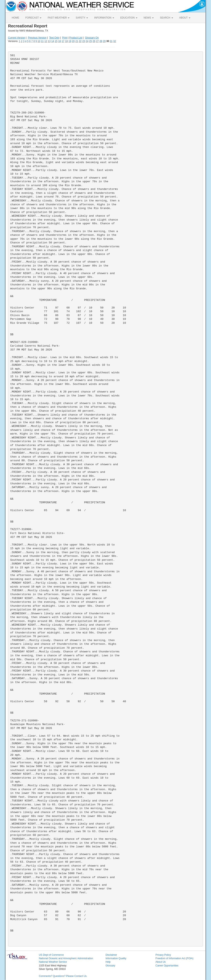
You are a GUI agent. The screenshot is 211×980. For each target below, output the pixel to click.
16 (59, 41)
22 (80, 41)
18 (66, 41)
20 (73, 41)
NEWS (149, 18)
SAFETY (82, 18)
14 (53, 41)
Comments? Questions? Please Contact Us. (63, 976)
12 (46, 41)
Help (108, 962)
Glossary (110, 966)
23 (84, 41)
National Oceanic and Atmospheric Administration (66, 958)
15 (56, 41)
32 (114, 41)
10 (39, 41)
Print (65, 38)
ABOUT (185, 18)
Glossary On (92, 38)
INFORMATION (104, 18)
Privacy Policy (163, 955)
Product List (76, 38)
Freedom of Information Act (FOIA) (174, 958)
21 (77, 41)
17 (63, 41)
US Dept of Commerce (51, 955)
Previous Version (37, 38)
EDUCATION (129, 18)
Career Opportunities (167, 966)
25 (91, 41)
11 (42, 41)
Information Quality (116, 958)
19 (70, 41)
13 (49, 41)
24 (87, 41)
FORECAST (33, 18)
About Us (160, 962)
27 (97, 41)
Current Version (17, 38)
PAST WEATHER (59, 18)
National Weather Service (53, 962)
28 (101, 41)
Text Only (54, 38)
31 (111, 41)
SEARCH (166, 18)
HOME (15, 18)
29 (104, 41)
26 (94, 41)
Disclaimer (111, 955)
